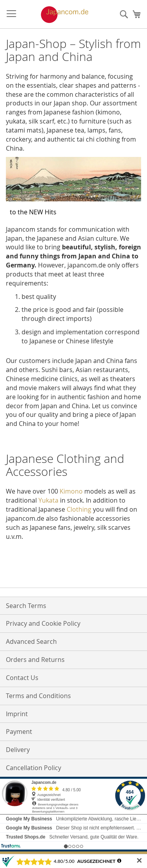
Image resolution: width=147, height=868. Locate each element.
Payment (19, 732)
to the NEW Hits (33, 212)
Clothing (79, 509)
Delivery (18, 750)
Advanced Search (31, 641)
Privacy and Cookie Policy (43, 623)
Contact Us (22, 678)
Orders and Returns (35, 660)
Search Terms (26, 606)
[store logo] (56, 15)
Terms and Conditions (38, 696)
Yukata (48, 500)
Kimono (71, 491)
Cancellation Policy (34, 768)
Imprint (17, 714)
